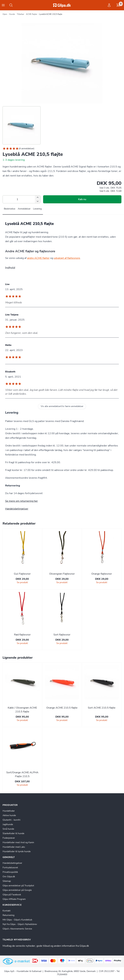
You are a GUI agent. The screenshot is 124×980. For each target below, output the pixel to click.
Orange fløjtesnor (102, 574)
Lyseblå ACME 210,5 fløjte (51, 14)
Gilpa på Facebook (12, 895)
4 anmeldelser (26, 149)
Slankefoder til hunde (13, 833)
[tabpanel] (62, 237)
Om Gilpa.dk (9, 877)
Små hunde (8, 829)
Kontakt (7, 911)
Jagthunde (8, 824)
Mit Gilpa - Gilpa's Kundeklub (17, 920)
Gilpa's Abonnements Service (17, 929)
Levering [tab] (37, 209)
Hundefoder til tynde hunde (17, 851)
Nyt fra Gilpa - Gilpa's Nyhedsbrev (20, 924)
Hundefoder (9, 811)
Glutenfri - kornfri (11, 820)
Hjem (5, 14)
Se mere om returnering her (21, 501)
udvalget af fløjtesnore (67, 258)
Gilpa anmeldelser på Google (17, 890)
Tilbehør (20, 14)
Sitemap (7, 881)
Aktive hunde (9, 815)
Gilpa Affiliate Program (14, 899)
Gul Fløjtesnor (22, 574)
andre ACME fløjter (38, 258)
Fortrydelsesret (10, 868)
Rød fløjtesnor (22, 635)
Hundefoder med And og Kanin (18, 842)
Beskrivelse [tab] (10, 209)
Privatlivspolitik (10, 872)
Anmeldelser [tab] (24, 209)
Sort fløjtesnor (62, 635)
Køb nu (82, 199)
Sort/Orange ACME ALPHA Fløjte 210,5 (22, 774)
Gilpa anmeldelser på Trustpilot (18, 886)
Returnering (8, 915)
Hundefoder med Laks (14, 847)
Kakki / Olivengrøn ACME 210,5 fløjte (22, 710)
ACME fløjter (32, 14)
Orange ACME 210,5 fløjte (62, 708)
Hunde (12, 14)
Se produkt (22, 582)
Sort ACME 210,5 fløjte (102, 708)
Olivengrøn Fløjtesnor (62, 574)
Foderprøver (9, 838)
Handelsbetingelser (17, 509)
